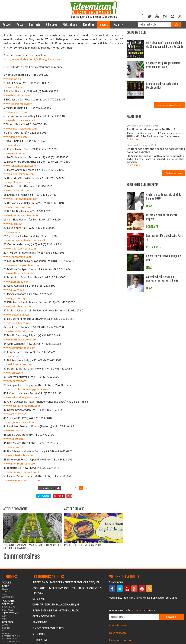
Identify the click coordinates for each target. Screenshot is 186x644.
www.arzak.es (12, 145)
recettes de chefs (11, 636)
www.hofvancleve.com (17, 207)
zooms (104, 25)
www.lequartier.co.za (16, 323)
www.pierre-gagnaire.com (19, 174)
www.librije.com (13, 373)
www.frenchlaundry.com (18, 331)
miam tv (118, 25)
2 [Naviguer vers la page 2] (75, 488)
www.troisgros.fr (13, 430)
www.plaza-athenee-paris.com (22, 406)
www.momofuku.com (16, 282)
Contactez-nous (118, 625)
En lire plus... (133, 139)
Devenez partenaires (121, 640)
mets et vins (70, 25)
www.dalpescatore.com (17, 364)
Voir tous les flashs (174, 173)
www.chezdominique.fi (17, 257)
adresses (52, 25)
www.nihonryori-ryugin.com (20, 464)
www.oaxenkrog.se (15, 414)
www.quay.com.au (14, 290)
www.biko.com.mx (14, 447)
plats (5, 631)
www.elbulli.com (13, 87)
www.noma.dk (12, 79)
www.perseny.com (14, 153)
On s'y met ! (40, 599)
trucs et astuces (11, 641)
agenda (6, 591)
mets (5, 616)
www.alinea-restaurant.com (20, 129)
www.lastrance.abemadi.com (21, 199)
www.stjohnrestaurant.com (20, 422)
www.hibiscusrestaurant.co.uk (21, 472)
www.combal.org (14, 356)
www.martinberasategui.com (21, 340)
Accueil (7, 25)
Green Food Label (44, 616)
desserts (7, 633)
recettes (89, 25)
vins (4, 619)
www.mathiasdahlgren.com (20, 273)
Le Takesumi (40, 640)
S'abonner (172, 617)
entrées (6, 628)
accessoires (8, 597)
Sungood (39, 634)
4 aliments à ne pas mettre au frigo (56, 610)
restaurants (9, 607)
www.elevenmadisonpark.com (21, 480)
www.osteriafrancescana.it (19, 120)
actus (20, 25)
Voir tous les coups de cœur (170, 105)
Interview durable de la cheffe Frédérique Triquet (66, 582)
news (5, 589)
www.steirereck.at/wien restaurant (24, 240)
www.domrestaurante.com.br (21, 215)
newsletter (137, 610)
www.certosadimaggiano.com (21, 397)
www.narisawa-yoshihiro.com (21, 265)
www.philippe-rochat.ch (18, 182)
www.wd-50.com (13, 439)
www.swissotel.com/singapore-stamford (27, 389)
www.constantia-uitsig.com (20, 166)
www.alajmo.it (12, 232)
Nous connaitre (118, 633)
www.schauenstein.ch (16, 315)
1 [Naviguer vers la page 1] (70, 488)
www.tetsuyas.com (15, 381)
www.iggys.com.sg (14, 298)
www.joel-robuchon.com (18, 306)
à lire (5, 594)
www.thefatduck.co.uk (17, 95)
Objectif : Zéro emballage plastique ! (57, 604)
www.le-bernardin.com (17, 190)
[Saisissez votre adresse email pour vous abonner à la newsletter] (134, 617)
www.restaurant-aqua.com (19, 348)
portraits (35, 25)
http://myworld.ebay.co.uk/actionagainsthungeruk (33, 59)
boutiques (8, 610)
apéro (5, 625)
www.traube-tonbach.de (18, 455)
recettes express (11, 639)
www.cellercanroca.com (18, 104)
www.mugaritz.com (15, 112)
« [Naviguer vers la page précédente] (64, 488)
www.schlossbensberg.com (20, 249)
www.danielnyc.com (15, 137)
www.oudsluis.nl (13, 224)
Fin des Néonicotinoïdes (48, 628)
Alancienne (40, 622)
